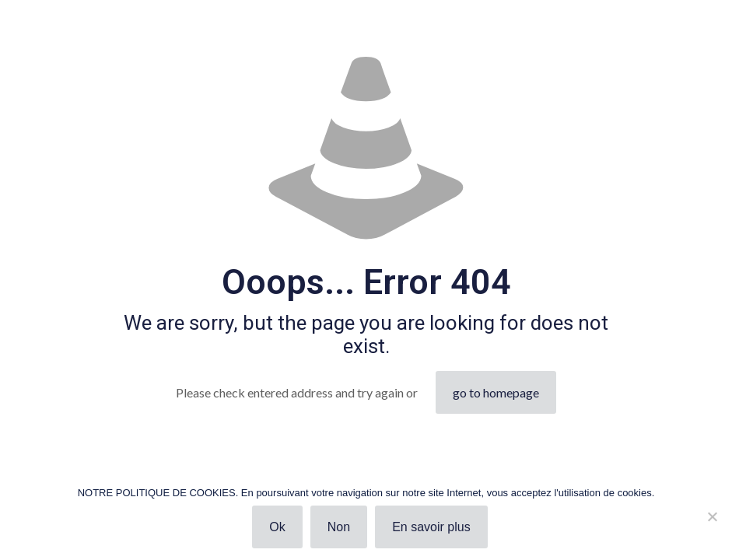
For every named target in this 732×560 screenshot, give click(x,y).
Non (339, 527)
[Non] (713, 516)
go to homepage (496, 392)
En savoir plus (431, 527)
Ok (277, 527)
